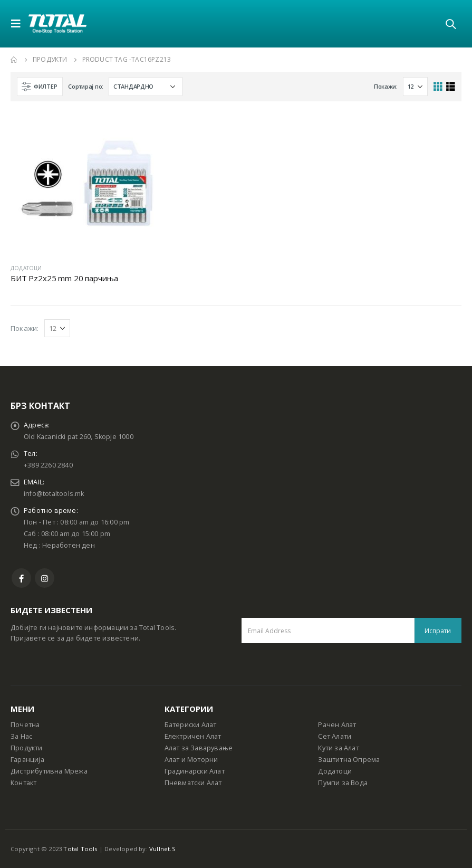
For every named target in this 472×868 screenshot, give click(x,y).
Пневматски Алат (193, 783)
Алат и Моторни (191, 760)
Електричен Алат (193, 736)
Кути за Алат (338, 748)
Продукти (27, 748)
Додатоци (335, 771)
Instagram (45, 578)
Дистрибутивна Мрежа (49, 771)
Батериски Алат (191, 725)
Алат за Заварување (199, 748)
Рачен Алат (337, 725)
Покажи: (386, 86)
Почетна (25, 725)
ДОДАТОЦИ (26, 268)
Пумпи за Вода (343, 783)
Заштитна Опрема (349, 760)
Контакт (23, 783)
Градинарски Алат (195, 771)
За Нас (21, 736)
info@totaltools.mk (54, 494)
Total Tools (80, 849)
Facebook (21, 578)
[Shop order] (146, 87)
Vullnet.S (162, 849)
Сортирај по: (86, 86)
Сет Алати (335, 736)
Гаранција (27, 760)
